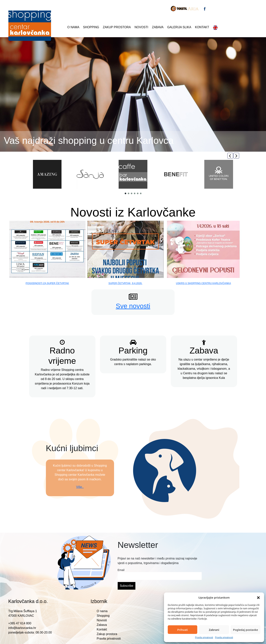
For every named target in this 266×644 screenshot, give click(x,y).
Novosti (141, 27)
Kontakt (202, 27)
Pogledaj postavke (246, 630)
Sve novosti (133, 306)
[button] (258, 597)
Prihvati (183, 630)
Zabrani (214, 630)
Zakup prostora (117, 27)
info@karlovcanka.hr (22, 628)
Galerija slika (179, 27)
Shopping (91, 27)
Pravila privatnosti (204, 638)
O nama (73, 27)
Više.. (80, 487)
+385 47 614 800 (20, 623)
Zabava (158, 27)
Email (121, 570)
